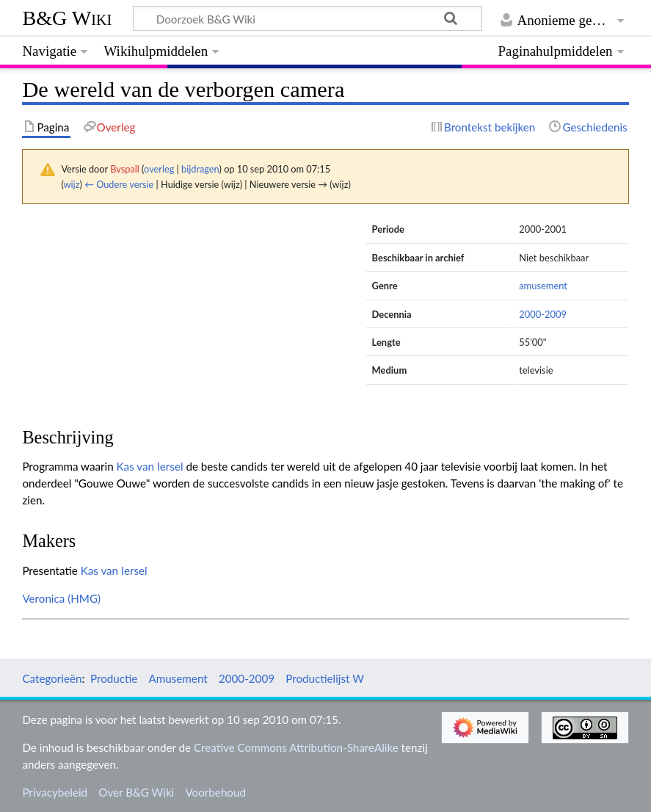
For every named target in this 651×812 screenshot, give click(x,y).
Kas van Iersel (150, 466)
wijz (72, 184)
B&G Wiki (67, 18)
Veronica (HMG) (61, 598)
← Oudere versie (119, 184)
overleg (159, 169)
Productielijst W (325, 678)
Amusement (178, 678)
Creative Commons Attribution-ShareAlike (296, 747)
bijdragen (200, 169)
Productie (114, 678)
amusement (543, 286)
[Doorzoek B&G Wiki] (307, 18)
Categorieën (52, 678)
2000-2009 (543, 314)
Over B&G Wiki (136, 792)
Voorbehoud (215, 792)
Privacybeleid (55, 792)
